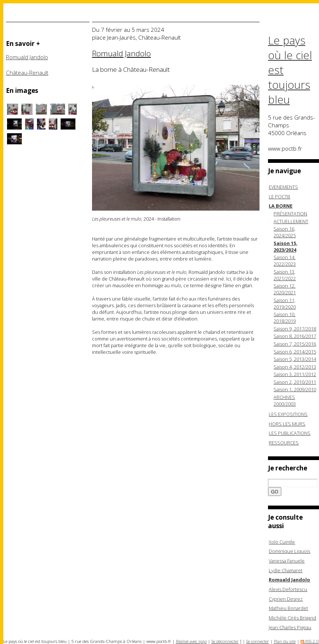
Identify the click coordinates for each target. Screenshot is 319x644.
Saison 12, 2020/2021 (285, 289)
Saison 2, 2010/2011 (295, 382)
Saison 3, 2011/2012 (295, 374)
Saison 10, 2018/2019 (285, 318)
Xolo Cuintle (282, 542)
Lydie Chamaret (286, 570)
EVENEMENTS (283, 187)
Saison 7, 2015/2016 (295, 344)
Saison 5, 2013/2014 (295, 359)
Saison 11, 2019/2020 (285, 303)
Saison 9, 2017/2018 (295, 329)
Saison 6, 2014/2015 (295, 352)
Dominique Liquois (289, 551)
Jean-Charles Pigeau (290, 627)
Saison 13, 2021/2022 (285, 275)
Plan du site (285, 641)
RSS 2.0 (310, 641)
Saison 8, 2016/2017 (295, 336)
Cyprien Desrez (286, 599)
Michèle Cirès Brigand (292, 618)
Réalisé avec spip (191, 641)
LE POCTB (279, 197)
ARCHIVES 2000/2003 (285, 400)
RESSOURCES (284, 443)
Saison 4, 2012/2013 (295, 367)
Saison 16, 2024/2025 (285, 232)
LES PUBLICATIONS (290, 433)
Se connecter (258, 641)
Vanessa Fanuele (287, 561)
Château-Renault (27, 73)
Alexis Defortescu (288, 589)
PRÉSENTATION (290, 214)
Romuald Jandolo (27, 57)
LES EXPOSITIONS (288, 414)
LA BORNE (281, 206)
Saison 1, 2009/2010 (295, 389)
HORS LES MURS (287, 424)
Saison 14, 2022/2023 (285, 261)
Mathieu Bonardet (288, 608)
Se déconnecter (225, 641)
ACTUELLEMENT (291, 221)
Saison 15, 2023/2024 (286, 246)
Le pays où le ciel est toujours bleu (290, 70)
